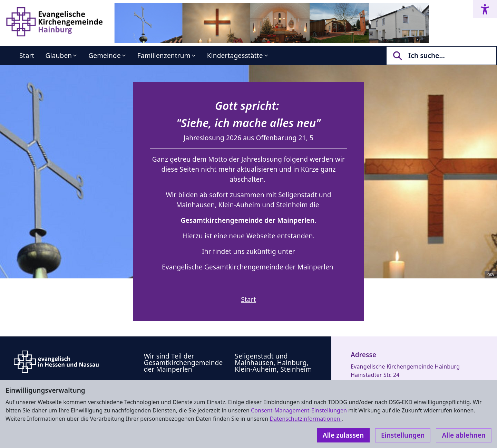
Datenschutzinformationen (305, 419)
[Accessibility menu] (485, 9)
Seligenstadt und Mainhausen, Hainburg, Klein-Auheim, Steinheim (273, 363)
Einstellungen (403, 435)
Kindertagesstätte (235, 56)
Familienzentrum (164, 56)
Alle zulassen (343, 435)
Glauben (59, 56)
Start (27, 56)
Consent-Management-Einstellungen (300, 410)
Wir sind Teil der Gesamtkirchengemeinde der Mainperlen (183, 363)
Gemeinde (105, 56)
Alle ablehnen (464, 435)
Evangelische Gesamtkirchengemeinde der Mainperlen (248, 267)
